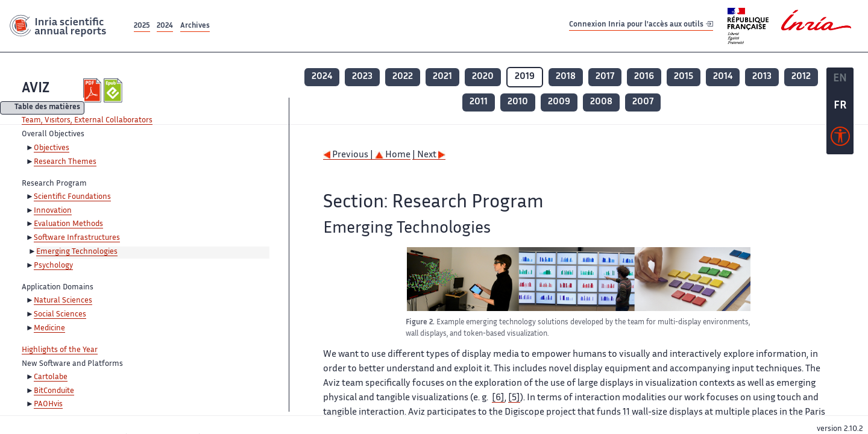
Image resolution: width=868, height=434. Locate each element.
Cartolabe (51, 377)
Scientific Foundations (72, 197)
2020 (483, 77)
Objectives (52, 148)
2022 (403, 77)
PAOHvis (48, 404)
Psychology (53, 266)
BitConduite (54, 391)
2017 (605, 77)
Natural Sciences (63, 301)
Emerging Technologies (77, 252)
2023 (362, 77)
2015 (684, 77)
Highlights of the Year (60, 350)
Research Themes (65, 162)
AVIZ (36, 89)
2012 (801, 77)
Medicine (49, 329)
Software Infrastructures (77, 238)
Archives (195, 26)
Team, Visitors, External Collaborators (87, 121)
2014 (723, 77)
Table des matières (47, 108)
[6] (498, 398)
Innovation (53, 211)
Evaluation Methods (68, 224)
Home (393, 155)
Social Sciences (60, 315)
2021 (442, 77)
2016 (644, 77)
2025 (142, 26)
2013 (762, 77)
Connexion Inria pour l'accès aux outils (641, 26)
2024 (165, 26)
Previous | (349, 155)
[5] (514, 398)
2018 (566, 77)
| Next (429, 155)
